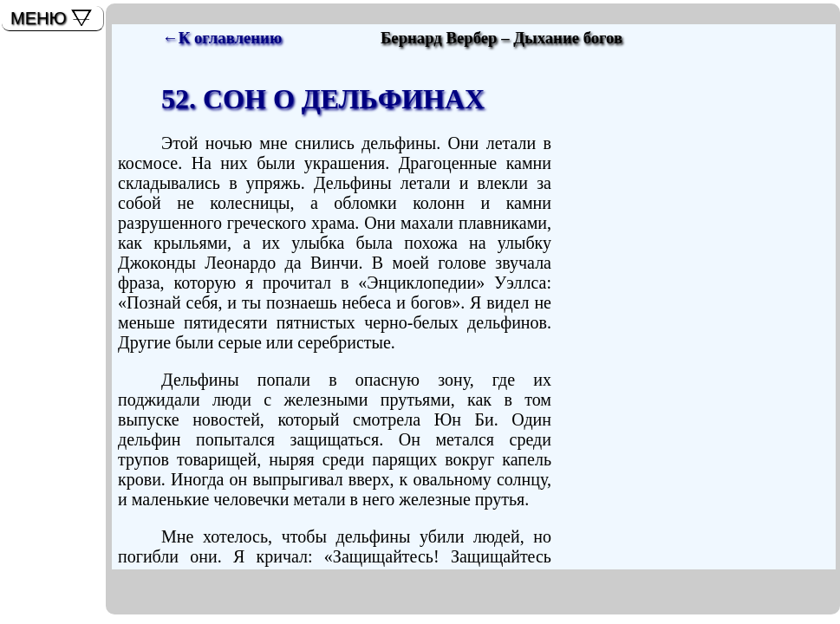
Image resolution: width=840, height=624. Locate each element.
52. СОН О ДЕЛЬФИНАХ (323, 99)
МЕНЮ (39, 18)
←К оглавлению (222, 38)
